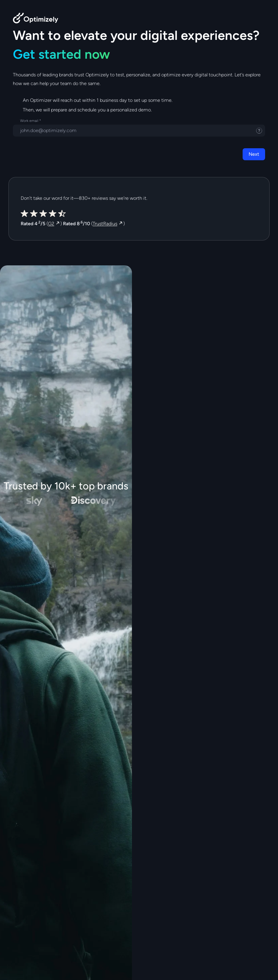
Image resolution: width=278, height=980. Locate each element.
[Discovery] (96, 501)
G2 (51, 224)
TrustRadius (105, 224)
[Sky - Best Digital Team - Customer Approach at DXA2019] (36, 501)
